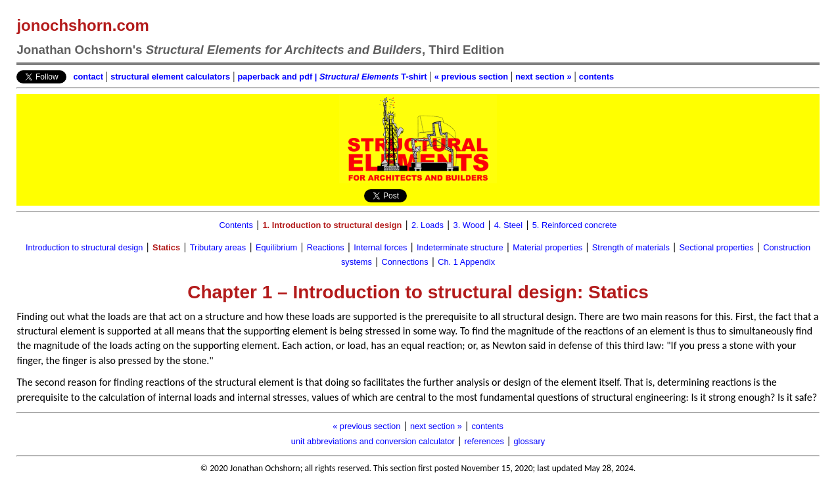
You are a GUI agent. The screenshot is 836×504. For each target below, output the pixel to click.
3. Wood (469, 225)
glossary (530, 441)
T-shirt (373, 77)
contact (88, 77)
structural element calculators (170, 77)
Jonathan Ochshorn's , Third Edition (260, 50)
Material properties (547, 247)
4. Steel (508, 225)
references (484, 441)
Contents (236, 225)
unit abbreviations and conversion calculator (373, 441)
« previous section (471, 77)
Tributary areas (218, 247)
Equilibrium (276, 247)
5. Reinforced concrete (575, 225)
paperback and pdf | (278, 77)
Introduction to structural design (84, 247)
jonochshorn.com (82, 25)
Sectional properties (717, 247)
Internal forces (380, 247)
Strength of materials (631, 247)
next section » (543, 77)
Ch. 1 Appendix (466, 262)
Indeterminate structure (460, 247)
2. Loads (428, 225)
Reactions (326, 247)
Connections (405, 262)
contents (596, 77)
